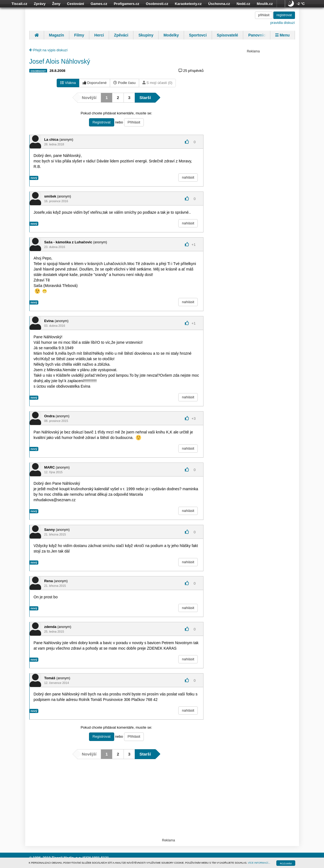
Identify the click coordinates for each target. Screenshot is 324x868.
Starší (145, 98)
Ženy (56, 4)
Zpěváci (121, 35)
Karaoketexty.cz (188, 4)
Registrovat (102, 122)
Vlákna (68, 83)
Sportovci (198, 35)
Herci (99, 35)
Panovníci (257, 35)
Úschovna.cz (219, 4)
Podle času (124, 83)
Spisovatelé (228, 35)
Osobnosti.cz (157, 4)
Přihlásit (134, 122)
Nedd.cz (243, 4)
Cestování (76, 4)
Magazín (57, 35)
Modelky (171, 35)
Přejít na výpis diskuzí (48, 50)
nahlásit (188, 177)
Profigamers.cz (126, 4)
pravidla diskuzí (283, 23)
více (281, 4)
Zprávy (40, 4)
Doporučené (95, 83)
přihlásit (264, 15)
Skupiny (146, 35)
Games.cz (99, 4)
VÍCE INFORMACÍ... (259, 863)
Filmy (79, 35)
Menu (282, 35)
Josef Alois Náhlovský (60, 61)
